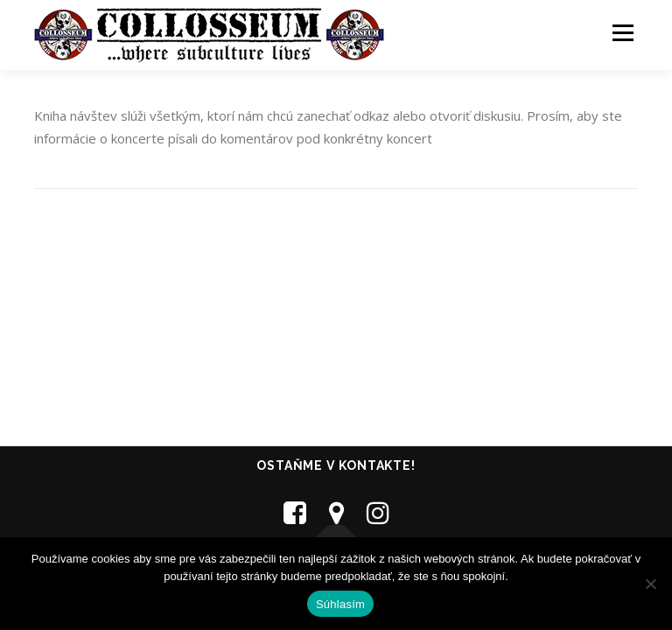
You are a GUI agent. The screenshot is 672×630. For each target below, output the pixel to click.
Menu (623, 32)
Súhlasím (340, 604)
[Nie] (650, 584)
